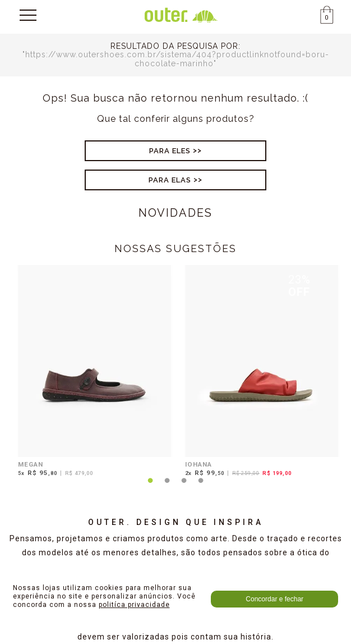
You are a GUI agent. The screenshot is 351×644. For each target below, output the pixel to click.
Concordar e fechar (274, 599)
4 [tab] (201, 487)
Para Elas (170, 180)
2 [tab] (167, 487)
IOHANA (198, 464)
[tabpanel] (92, 373)
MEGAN (31, 464)
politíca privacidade (134, 605)
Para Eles (170, 151)
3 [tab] (184, 487)
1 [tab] (150, 487)
